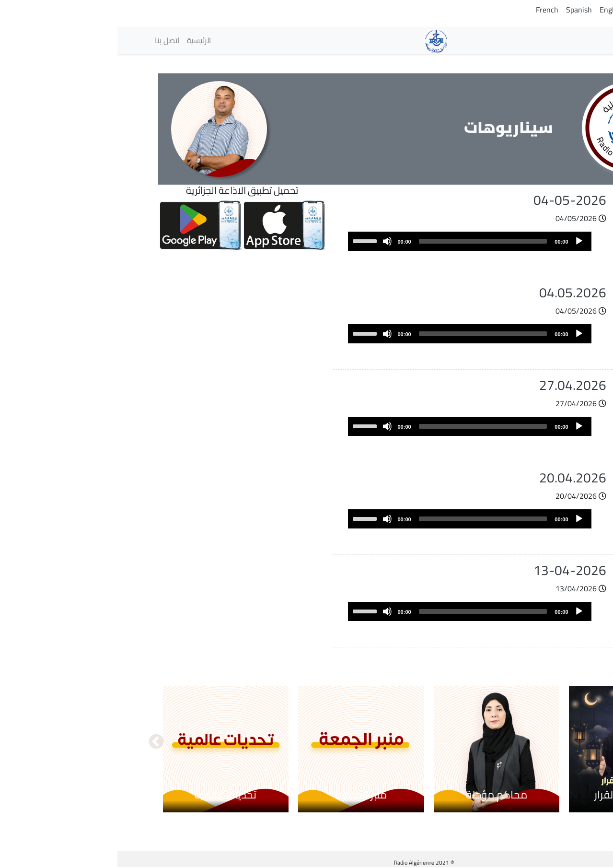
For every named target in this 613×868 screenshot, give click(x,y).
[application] (352, 241)
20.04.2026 (455, 478)
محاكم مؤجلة (379, 795)
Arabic (566, 10)
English (494, 10)
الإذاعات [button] (549, 40)
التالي (39, 742)
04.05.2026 (455, 293)
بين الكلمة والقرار (515, 795)
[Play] (462, 241)
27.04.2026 (455, 385)
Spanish (462, 10)
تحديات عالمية (108, 795)
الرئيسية (81, 40)
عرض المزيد (529, 657)
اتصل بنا (50, 40)
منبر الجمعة (244, 795)
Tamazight (531, 10)
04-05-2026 (452, 200)
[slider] (366, 241)
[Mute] (270, 241)
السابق (575, 742)
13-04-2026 (452, 570)
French (430, 10)
